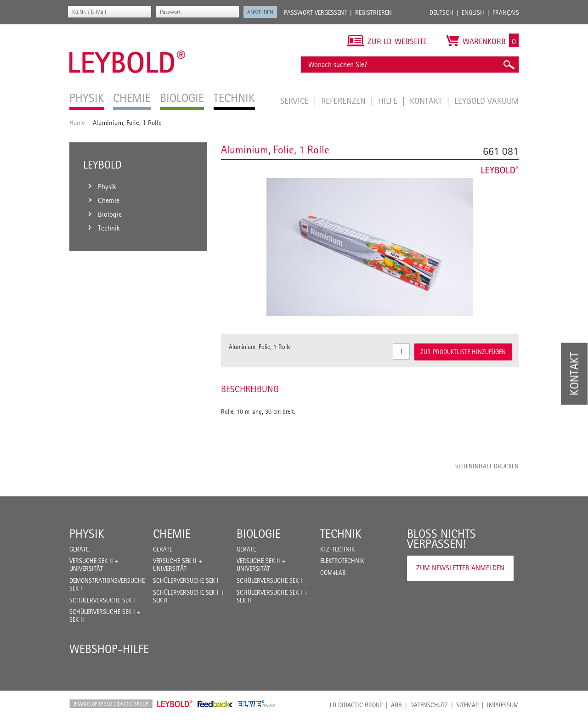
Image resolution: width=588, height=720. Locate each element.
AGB (396, 705)
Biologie (259, 534)
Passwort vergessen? (315, 12)
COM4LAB (333, 573)
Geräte (79, 549)
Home (77, 122)
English (473, 12)
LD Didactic (111, 704)
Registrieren (373, 12)
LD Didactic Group (356, 705)
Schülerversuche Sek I (102, 600)
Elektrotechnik (342, 561)
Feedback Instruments (215, 704)
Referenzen (345, 101)
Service (296, 101)
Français (506, 12)
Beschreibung (250, 389)
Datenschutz (429, 705)
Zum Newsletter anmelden (460, 568)
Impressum (503, 705)
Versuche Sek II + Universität (94, 565)
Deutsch (441, 12)
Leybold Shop (175, 704)
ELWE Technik (256, 704)
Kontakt (427, 101)
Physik (87, 534)
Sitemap (467, 705)
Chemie (172, 534)
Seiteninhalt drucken (487, 466)
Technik (341, 534)
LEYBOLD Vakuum (486, 101)
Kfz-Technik (337, 549)
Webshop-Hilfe (109, 649)
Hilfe (389, 101)
